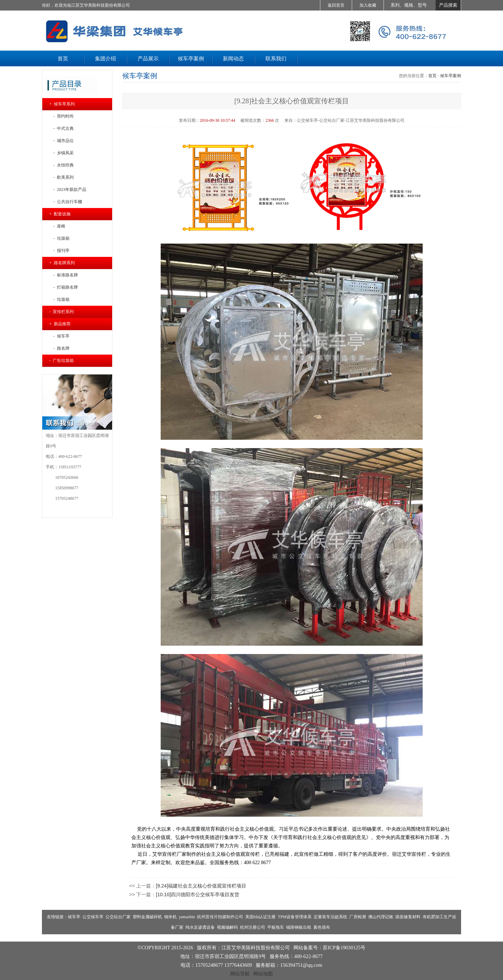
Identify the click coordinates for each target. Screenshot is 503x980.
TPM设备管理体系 (295, 917)
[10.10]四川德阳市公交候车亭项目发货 (198, 894)
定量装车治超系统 (330, 917)
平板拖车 (276, 927)
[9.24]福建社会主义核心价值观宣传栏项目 (201, 886)
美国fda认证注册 (260, 917)
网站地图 (263, 974)
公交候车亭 (93, 917)
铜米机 (170, 917)
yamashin (187, 917)
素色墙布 (322, 927)
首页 (432, 76)
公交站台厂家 (118, 917)
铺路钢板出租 (299, 927)
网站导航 (240, 974)
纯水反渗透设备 (200, 927)
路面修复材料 (408, 917)
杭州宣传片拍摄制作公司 (220, 917)
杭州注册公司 (253, 927)
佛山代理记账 (381, 917)
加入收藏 (368, 5)
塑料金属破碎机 (147, 917)
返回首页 (336, 5)
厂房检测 (358, 917)
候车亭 (74, 917)
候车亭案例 (451, 76)
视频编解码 (227, 927)
